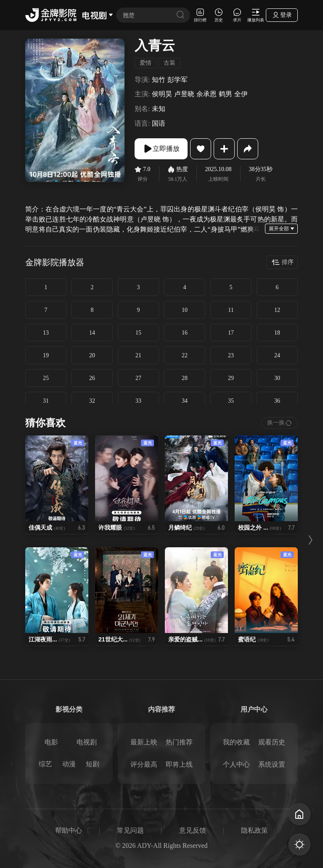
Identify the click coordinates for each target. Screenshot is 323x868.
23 (231, 355)
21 (138, 355)
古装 (169, 63)
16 (185, 333)
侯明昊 (162, 94)
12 (277, 310)
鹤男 (225, 94)
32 (92, 401)
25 (46, 378)
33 (138, 401)
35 (231, 401)
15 (138, 333)
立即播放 (161, 149)
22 (185, 355)
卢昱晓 (184, 94)
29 (231, 378)
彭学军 (177, 80)
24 (277, 355)
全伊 (241, 94)
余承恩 (207, 94)
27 (138, 378)
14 (92, 333)
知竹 (159, 80)
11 (231, 310)
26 (92, 378)
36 (277, 401)
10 (185, 310)
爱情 (146, 63)
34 (185, 401)
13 (46, 333)
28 (185, 378)
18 (277, 333)
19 (46, 355)
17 (231, 333)
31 (46, 401)
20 (92, 355)
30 (277, 378)
